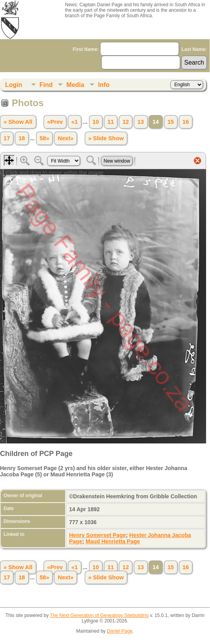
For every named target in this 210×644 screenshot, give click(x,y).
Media (75, 85)
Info (104, 85)
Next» (66, 138)
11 (111, 122)
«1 (75, 122)
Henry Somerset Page (98, 535)
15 (171, 122)
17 (7, 138)
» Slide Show (106, 138)
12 (126, 122)
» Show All (18, 122)
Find (46, 85)
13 (141, 122)
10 (96, 122)
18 (22, 138)
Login (14, 85)
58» (44, 138)
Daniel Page (120, 631)
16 (186, 122)
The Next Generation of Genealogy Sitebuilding (99, 615)
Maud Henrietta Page (113, 541)
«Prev (55, 122)
